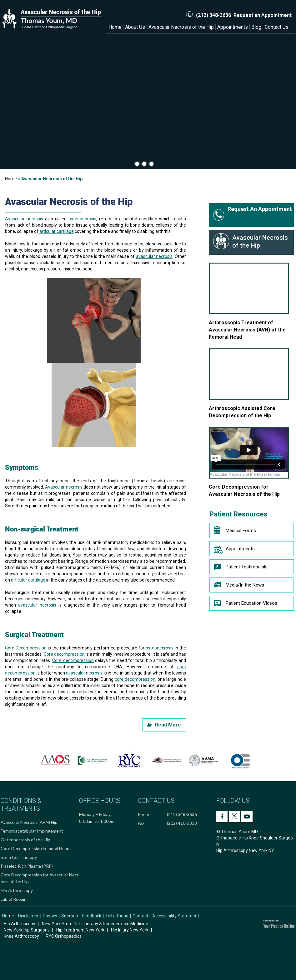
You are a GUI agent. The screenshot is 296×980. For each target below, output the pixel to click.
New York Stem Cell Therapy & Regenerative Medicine (95, 924)
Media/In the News (239, 587)
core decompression (135, 679)
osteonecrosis (82, 219)
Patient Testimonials (241, 568)
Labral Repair (13, 899)
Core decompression (64, 654)
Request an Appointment (263, 15)
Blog (256, 27)
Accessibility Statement (176, 916)
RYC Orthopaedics (64, 936)
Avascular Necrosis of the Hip (181, 27)
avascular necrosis (154, 256)
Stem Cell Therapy (19, 857)
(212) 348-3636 (213, 15)
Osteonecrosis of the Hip (25, 840)
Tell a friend (117, 916)
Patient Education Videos (246, 605)
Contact (140, 916)
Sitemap (70, 916)
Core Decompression (26, 648)
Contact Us (277, 27)
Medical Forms (235, 531)
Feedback (92, 916)
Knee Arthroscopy (21, 936)
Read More (164, 725)
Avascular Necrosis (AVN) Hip (29, 822)
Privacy (50, 916)
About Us (135, 27)
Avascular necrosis (24, 219)
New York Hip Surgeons (27, 930)
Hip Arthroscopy (17, 890)
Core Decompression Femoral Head (35, 848)
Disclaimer (28, 916)
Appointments (233, 27)
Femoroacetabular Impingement (32, 831)
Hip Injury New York (130, 930)
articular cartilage (57, 231)
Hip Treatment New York (80, 930)
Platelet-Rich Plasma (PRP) (27, 866)
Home (115, 27)
